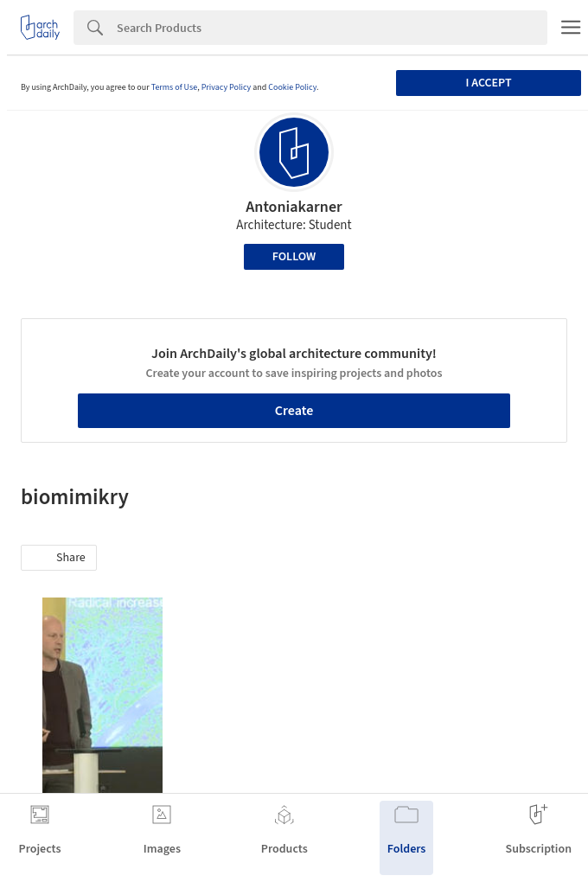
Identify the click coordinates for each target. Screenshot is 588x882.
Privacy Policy (227, 87)
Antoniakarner (294, 207)
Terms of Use (175, 87)
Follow (294, 257)
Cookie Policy (292, 87)
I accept (488, 83)
